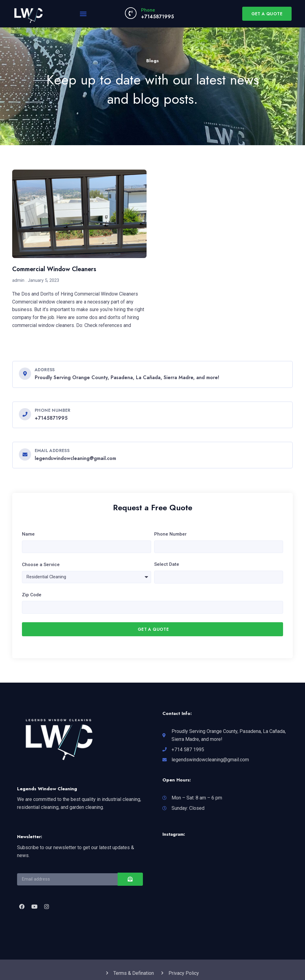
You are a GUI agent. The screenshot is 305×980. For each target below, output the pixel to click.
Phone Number (170, 534)
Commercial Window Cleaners (54, 269)
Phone (148, 10)
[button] (83, 14)
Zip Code (32, 596)
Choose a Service (41, 565)
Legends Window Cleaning (47, 790)
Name (28, 534)
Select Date (167, 565)
